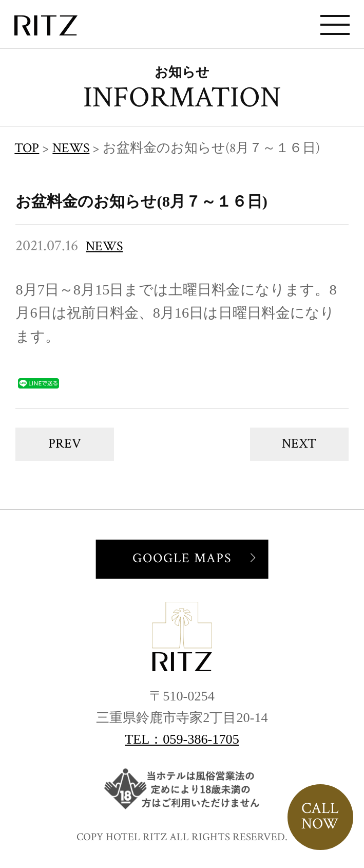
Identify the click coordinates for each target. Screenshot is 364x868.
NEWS (104, 246)
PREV (65, 444)
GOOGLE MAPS (182, 558)
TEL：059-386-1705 (182, 739)
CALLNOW (320, 816)
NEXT (299, 444)
